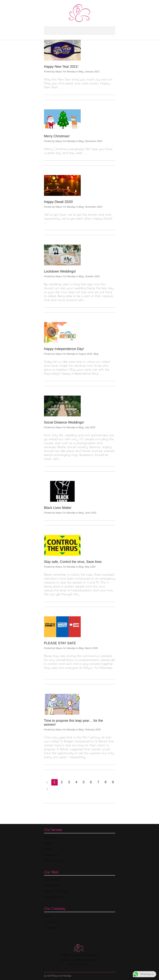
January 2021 (92, 72)
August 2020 (85, 354)
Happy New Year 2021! (61, 67)
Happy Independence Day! (64, 349)
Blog (81, 72)
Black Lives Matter (58, 508)
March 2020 (91, 648)
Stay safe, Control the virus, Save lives (73, 562)
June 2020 (91, 513)
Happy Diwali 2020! (59, 202)
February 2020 (93, 730)
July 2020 (90, 427)
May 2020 (90, 567)
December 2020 (94, 141)
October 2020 (92, 276)
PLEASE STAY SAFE (60, 643)
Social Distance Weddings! (64, 422)
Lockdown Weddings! (60, 271)
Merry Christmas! (57, 136)
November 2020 (94, 207)
